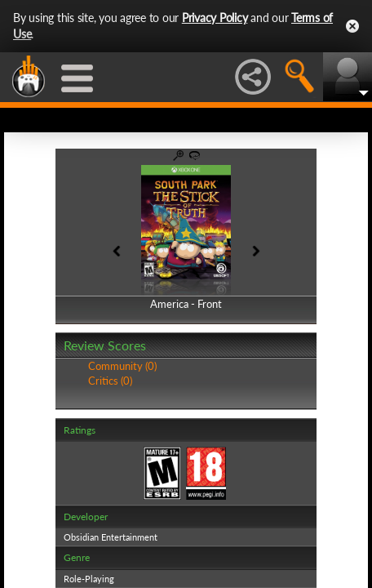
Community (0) (122, 366)
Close (352, 26)
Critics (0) (110, 381)
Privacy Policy (215, 18)
